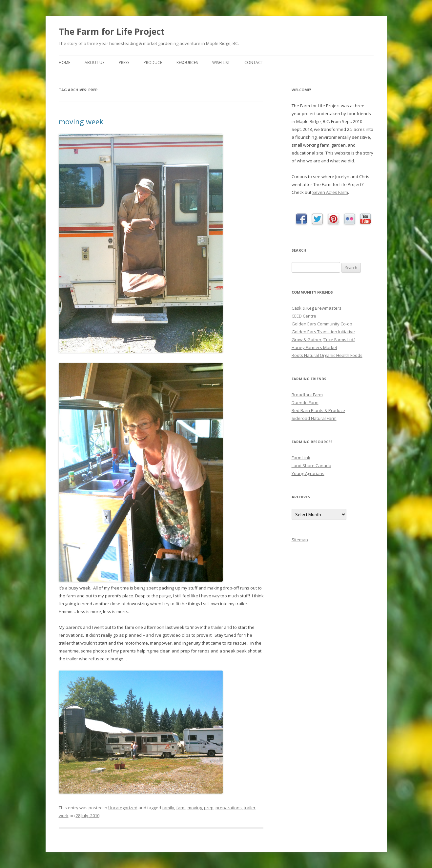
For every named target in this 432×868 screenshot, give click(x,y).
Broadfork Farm (307, 395)
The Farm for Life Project (112, 31)
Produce (153, 62)
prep (209, 808)
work (64, 816)
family (168, 808)
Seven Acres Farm (330, 192)
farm (181, 808)
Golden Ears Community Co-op (322, 324)
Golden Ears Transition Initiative (323, 332)
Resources (187, 62)
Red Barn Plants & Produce (318, 410)
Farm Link (301, 458)
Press (124, 62)
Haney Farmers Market (314, 347)
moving (195, 808)
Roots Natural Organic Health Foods (327, 355)
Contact (254, 62)
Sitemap (300, 540)
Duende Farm (305, 403)
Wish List (221, 62)
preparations (229, 808)
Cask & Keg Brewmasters (317, 308)
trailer (250, 808)
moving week (81, 121)
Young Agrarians (308, 473)
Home (64, 62)
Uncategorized (123, 808)
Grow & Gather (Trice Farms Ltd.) (323, 340)
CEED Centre (304, 316)
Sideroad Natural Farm (314, 418)
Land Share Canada (311, 465)
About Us (94, 62)
